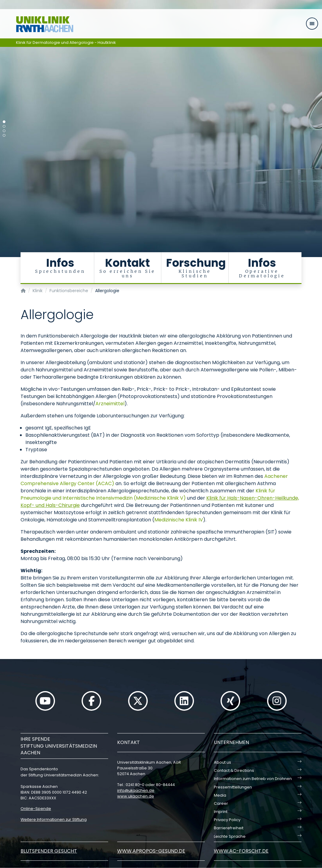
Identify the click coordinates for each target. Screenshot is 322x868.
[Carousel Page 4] (4, 135)
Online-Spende (36, 809)
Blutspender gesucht (49, 851)
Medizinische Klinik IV (179, 520)
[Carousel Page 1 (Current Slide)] (4, 122)
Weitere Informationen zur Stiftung (54, 819)
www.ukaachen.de (136, 796)
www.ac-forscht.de (241, 851)
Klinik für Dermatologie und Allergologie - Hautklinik (66, 42)
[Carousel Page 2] (4, 126)
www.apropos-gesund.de (151, 851)
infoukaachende (136, 790)
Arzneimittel (110, 404)
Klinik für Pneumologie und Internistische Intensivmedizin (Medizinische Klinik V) (148, 494)
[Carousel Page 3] (4, 131)
